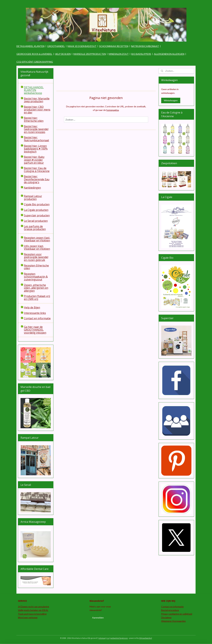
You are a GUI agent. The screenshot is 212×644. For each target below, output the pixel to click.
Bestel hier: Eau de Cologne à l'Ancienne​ (37, 170)
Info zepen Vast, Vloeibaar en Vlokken (37, 247)
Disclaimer (166, 617)
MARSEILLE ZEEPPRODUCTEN (90, 54)
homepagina (113, 110)
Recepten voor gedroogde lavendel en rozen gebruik (36, 257)
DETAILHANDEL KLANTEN (30, 46)
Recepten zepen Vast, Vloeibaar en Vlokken (37, 239)
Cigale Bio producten (37, 204)
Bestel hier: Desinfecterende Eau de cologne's (37, 179)
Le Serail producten (36, 221)
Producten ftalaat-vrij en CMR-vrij (37, 298)
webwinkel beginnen (119, 638)
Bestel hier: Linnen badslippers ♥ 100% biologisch (36, 149)
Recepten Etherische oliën (36, 267)
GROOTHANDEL (56, 46)
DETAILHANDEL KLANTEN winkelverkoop (34, 90)
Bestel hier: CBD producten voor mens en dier (37, 110)
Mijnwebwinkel (146, 638)
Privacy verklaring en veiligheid (177, 614)
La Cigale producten (36, 210)
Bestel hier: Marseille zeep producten (37, 100)
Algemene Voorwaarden (173, 621)
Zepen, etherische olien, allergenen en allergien (36, 288)
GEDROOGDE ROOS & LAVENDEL (34, 54)
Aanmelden (98, 618)
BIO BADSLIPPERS (141, 54)
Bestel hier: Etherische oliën (34, 119)
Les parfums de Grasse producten (35, 228)
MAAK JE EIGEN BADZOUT (82, 46)
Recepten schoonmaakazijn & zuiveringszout (36, 277)
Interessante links (35, 313)
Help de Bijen (32, 307)
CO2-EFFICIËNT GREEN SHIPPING (35, 62)
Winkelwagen (171, 100)
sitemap (102, 638)
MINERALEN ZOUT (119, 54)
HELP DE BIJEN (63, 54)
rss (108, 638)
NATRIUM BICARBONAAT (145, 46)
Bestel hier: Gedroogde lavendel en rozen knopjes (36, 129)
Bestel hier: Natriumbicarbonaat (36, 139)
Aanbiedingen (32, 188)
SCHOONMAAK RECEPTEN (114, 46)
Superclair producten (37, 215)
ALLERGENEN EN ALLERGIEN (169, 54)
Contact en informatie (37, 318)
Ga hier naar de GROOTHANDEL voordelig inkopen (35, 330)
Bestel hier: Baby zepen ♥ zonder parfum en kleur (34, 160)
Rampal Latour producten (33, 198)
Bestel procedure (170, 610)
